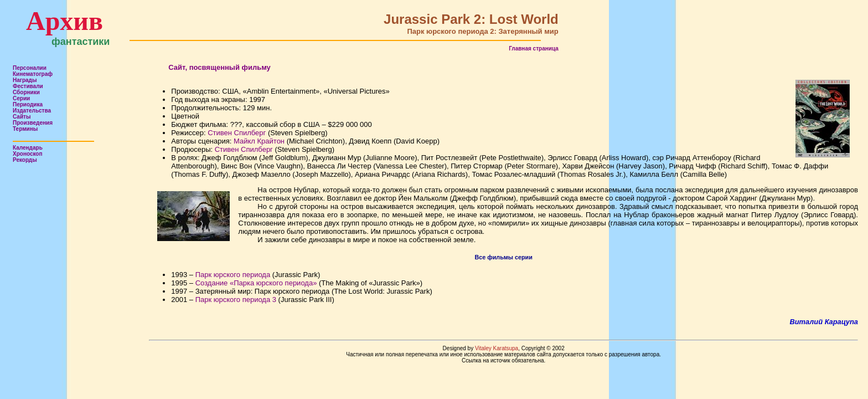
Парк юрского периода (233, 275)
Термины (25, 129)
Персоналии (30, 68)
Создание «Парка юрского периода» (256, 283)
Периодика (28, 104)
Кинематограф (33, 74)
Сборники (26, 92)
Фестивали (28, 86)
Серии (21, 98)
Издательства (32, 111)
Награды (25, 80)
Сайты (22, 117)
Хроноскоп (28, 154)
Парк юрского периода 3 (236, 300)
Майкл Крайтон (259, 141)
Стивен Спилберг (237, 133)
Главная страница (534, 48)
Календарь (28, 148)
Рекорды (25, 160)
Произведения (33, 123)
